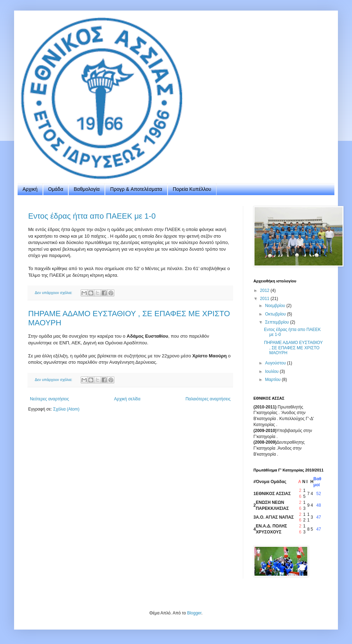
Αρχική (30, 189)
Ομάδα (56, 189)
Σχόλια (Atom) (66, 409)
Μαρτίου (274, 380)
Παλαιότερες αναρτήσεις (208, 399)
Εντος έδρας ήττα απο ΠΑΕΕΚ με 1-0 (92, 216)
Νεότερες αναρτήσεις (49, 399)
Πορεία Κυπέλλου (192, 189)
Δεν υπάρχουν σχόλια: (54, 293)
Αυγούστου (276, 363)
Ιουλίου (272, 371)
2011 (265, 299)
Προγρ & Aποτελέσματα (136, 189)
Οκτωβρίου (276, 314)
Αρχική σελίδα (127, 399)
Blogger (194, 613)
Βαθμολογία (87, 189)
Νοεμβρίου (276, 306)
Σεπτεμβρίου (278, 322)
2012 (265, 290)
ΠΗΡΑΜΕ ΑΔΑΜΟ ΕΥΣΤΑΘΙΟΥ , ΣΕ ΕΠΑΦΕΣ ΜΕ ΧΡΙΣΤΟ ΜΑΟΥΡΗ (293, 348)
